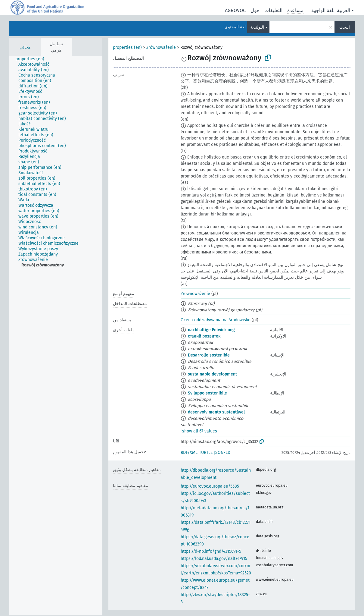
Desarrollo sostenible (209, 355)
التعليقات (273, 10)
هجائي (25, 47)
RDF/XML (189, 453)
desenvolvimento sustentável (216, 412)
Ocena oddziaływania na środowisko (216, 320)
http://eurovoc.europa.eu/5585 (210, 486)
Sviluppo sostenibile (207, 393)
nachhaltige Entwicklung (211, 330)
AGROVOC (235, 10)
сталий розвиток (204, 336)
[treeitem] (32, 59)
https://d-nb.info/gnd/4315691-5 (211, 551)
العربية (344, 10)
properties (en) (127, 47)
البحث (345, 27)
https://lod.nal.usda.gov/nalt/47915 (214, 559)
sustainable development (212, 374)
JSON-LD (222, 453)
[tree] (56, 336)
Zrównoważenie (161, 47)
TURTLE (206, 453)
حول (255, 10)
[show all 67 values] (200, 431)
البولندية (257, 27)
